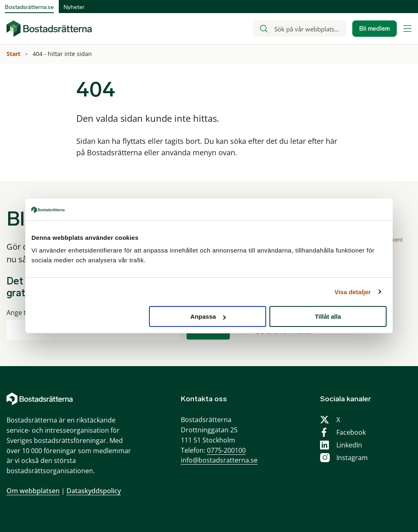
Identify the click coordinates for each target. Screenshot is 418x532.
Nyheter (74, 7)
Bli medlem (375, 29)
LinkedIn (349, 445)
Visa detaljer (352, 292)
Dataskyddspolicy (94, 491)
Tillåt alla (328, 316)
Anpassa (208, 316)
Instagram (352, 458)
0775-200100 (226, 450)
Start (14, 54)
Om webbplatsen (33, 491)
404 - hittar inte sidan (63, 54)
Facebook (351, 432)
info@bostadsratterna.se (219, 460)
